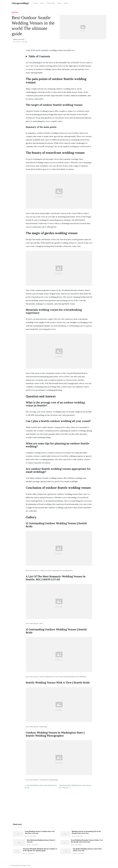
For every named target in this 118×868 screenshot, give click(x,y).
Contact (35, 3)
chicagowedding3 (15, 866)
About (59, 3)
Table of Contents (39, 56)
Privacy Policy (51, 3)
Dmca (42, 3)
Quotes (66, 3)
